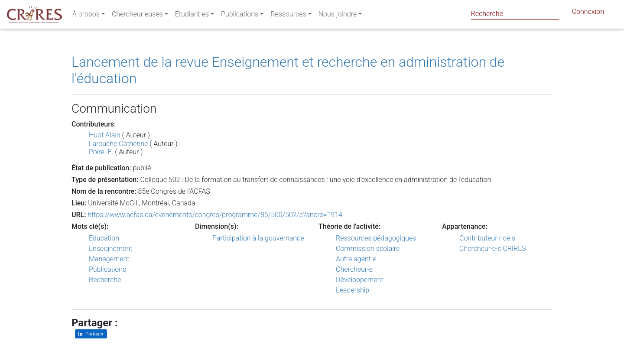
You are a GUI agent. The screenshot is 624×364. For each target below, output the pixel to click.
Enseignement (110, 249)
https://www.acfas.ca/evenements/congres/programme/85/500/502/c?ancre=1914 (215, 215)
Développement (360, 280)
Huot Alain (105, 135)
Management (109, 259)
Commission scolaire (368, 249)
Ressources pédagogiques (376, 238)
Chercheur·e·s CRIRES (493, 249)
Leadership (353, 290)
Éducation (104, 238)
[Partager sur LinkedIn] (91, 334)
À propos (86, 16)
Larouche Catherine (118, 144)
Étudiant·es (192, 16)
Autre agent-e (356, 259)
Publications (240, 16)
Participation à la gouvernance (258, 238)
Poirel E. (101, 152)
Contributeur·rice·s (487, 238)
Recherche (105, 280)
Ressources (288, 16)
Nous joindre (338, 16)
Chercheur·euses (137, 16)
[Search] (515, 14)
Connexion (588, 13)
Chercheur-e (354, 269)
